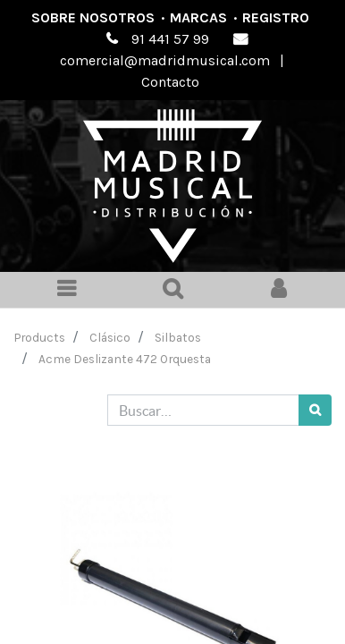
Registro (276, 17)
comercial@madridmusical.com (165, 60)
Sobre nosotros (93, 17)
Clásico (110, 337)
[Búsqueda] (315, 410)
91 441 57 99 (170, 39)
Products (40, 337)
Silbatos (178, 337)
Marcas (198, 17)
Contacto (170, 82)
